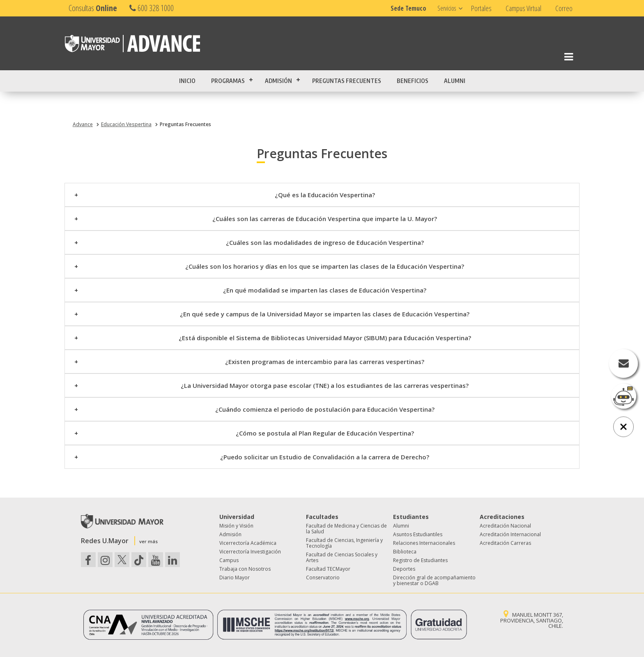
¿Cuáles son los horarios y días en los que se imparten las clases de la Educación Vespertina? (324, 266)
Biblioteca (405, 552)
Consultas (93, 8)
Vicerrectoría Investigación (250, 552)
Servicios (447, 8)
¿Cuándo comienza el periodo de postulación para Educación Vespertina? (324, 409)
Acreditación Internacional (510, 534)
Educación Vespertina (125, 124)
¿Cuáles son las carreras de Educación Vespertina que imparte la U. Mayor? (324, 219)
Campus (229, 560)
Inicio (187, 81)
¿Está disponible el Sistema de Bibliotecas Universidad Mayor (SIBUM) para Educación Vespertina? (324, 338)
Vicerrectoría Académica (248, 543)
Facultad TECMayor (328, 569)
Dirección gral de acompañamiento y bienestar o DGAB (434, 580)
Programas (228, 81)
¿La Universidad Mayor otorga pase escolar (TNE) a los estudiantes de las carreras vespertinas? (324, 385)
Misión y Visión (236, 526)
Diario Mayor (235, 577)
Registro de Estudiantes (420, 560)
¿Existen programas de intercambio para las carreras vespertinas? (324, 362)
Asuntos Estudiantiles (418, 534)
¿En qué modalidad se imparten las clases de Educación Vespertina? (324, 290)
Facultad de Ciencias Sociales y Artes (342, 557)
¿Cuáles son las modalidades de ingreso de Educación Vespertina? (324, 242)
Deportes (404, 569)
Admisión (278, 81)
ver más (148, 541)
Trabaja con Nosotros (245, 569)
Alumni (455, 81)
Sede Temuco (408, 8)
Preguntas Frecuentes (347, 81)
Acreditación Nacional (505, 526)
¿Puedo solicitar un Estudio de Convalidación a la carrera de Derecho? (324, 457)
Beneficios (413, 81)
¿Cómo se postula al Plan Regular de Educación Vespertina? (324, 433)
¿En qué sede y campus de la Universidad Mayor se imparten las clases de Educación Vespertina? (324, 314)
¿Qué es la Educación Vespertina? (324, 195)
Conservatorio (323, 577)
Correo (564, 8)
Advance (82, 124)
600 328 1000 (152, 8)
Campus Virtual (523, 8)
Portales (481, 8)
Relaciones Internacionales (424, 543)
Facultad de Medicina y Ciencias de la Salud (346, 529)
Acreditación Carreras (505, 543)
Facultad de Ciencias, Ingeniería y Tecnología (344, 543)
